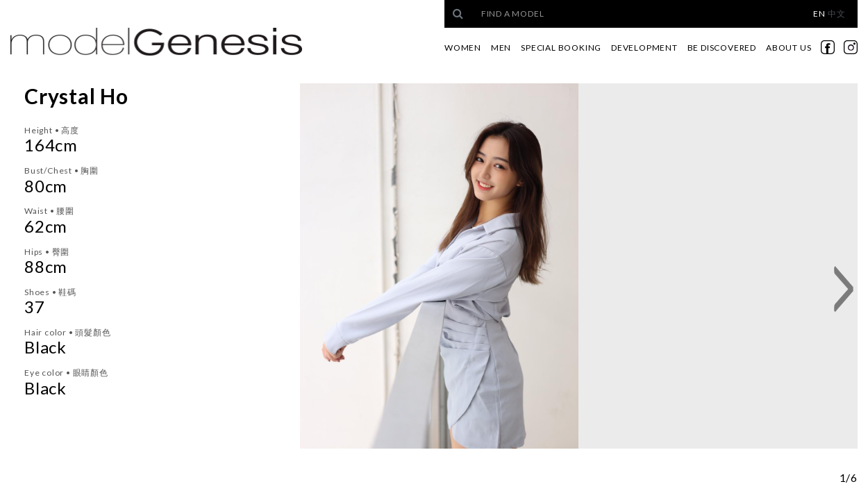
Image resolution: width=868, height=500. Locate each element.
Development (644, 48)
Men (501, 48)
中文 (837, 14)
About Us (788, 48)
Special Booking (561, 48)
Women (463, 48)
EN (819, 14)
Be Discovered (722, 48)
